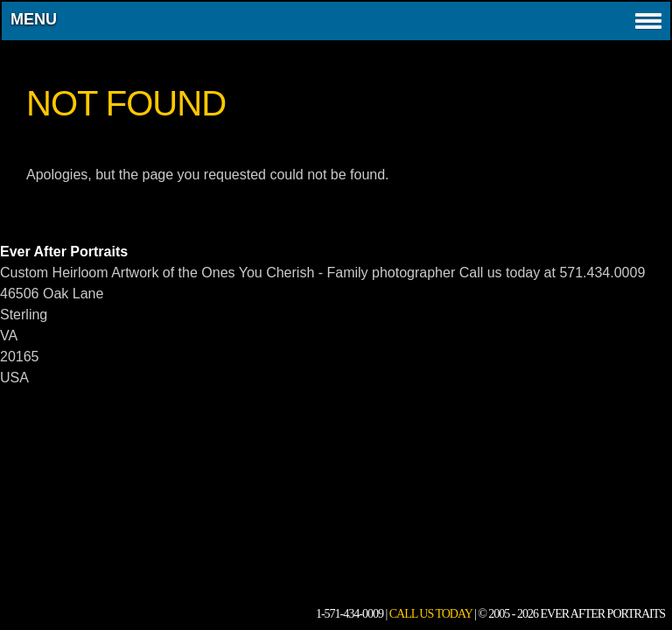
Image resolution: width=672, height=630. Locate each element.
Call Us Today (431, 614)
